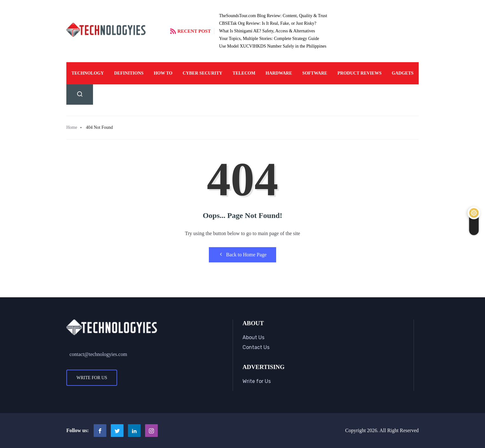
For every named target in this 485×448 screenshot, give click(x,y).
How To (163, 73)
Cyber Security (203, 73)
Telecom (244, 73)
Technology (88, 73)
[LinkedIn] (134, 431)
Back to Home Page (242, 254)
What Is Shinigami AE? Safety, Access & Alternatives (267, 31)
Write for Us (92, 378)
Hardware (279, 73)
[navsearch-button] (80, 95)
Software (315, 73)
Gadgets (402, 73)
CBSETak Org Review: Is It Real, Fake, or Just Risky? (268, 23)
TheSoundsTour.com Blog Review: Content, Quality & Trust (273, 16)
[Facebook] (100, 431)
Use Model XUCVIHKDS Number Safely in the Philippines (273, 46)
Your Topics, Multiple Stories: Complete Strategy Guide (269, 39)
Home (72, 127)
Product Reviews (359, 73)
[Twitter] (117, 431)
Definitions (129, 73)
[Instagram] (151, 431)
